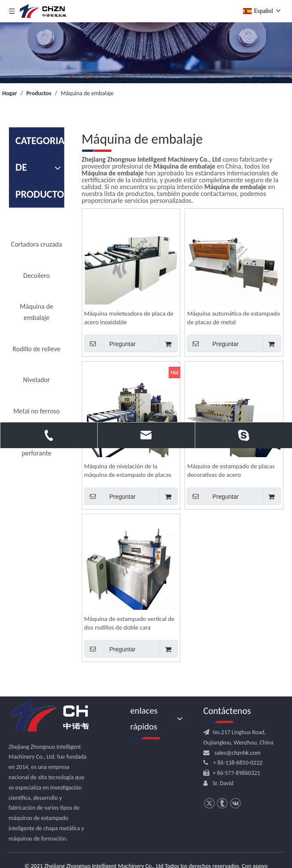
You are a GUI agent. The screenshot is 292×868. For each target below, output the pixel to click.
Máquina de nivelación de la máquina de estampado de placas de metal (128, 471)
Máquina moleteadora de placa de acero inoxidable (129, 318)
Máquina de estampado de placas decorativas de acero (231, 470)
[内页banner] (146, 53)
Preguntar (110, 344)
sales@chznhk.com (238, 753)
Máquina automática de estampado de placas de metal (233, 318)
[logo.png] (64, 716)
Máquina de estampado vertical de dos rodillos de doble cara (130, 623)
